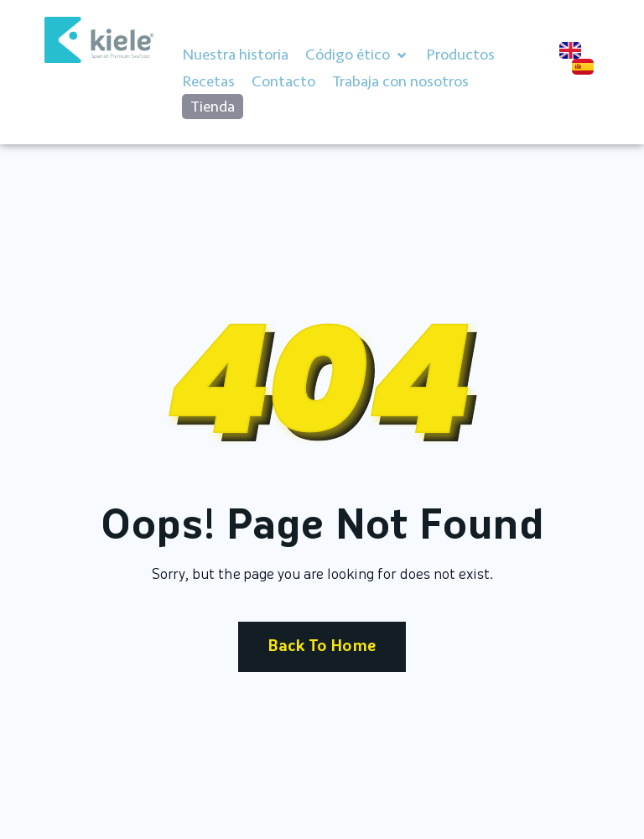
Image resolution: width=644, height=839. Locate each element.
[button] (357, 55)
